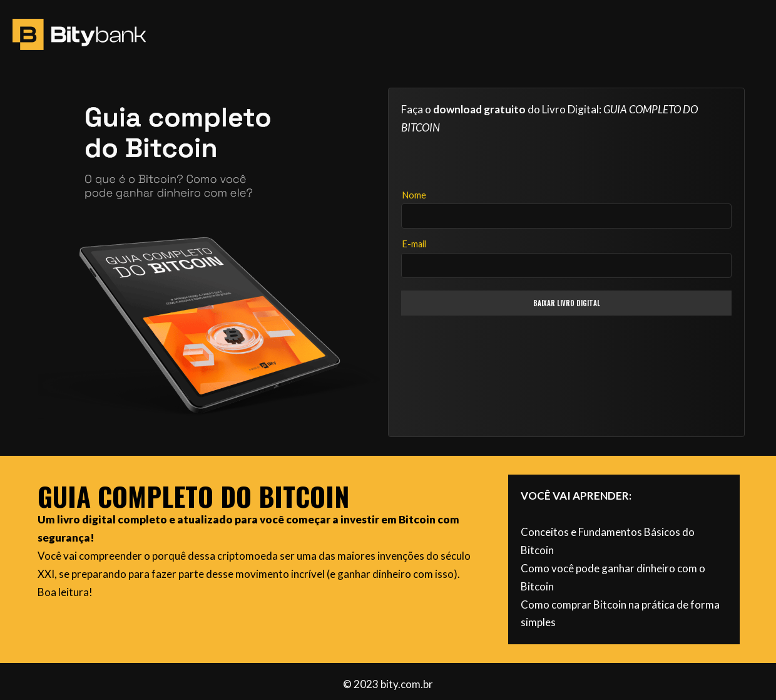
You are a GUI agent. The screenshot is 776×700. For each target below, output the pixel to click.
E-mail (414, 244)
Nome (414, 195)
